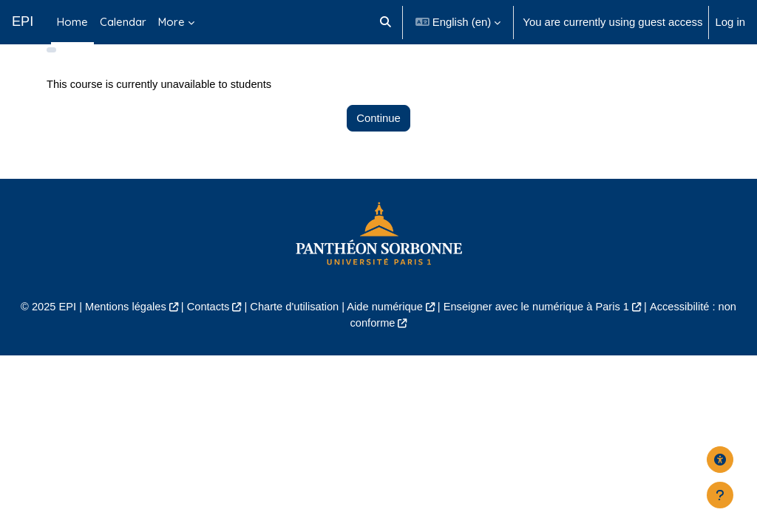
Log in (730, 22)
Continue (378, 140)
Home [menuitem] (72, 22)
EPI (23, 21)
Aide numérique (385, 329)
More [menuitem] (172, 22)
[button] (386, 22)
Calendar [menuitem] (123, 22)
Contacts (205, 329)
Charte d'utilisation (293, 329)
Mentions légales (121, 329)
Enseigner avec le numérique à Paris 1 (539, 329)
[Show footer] (720, 495)
